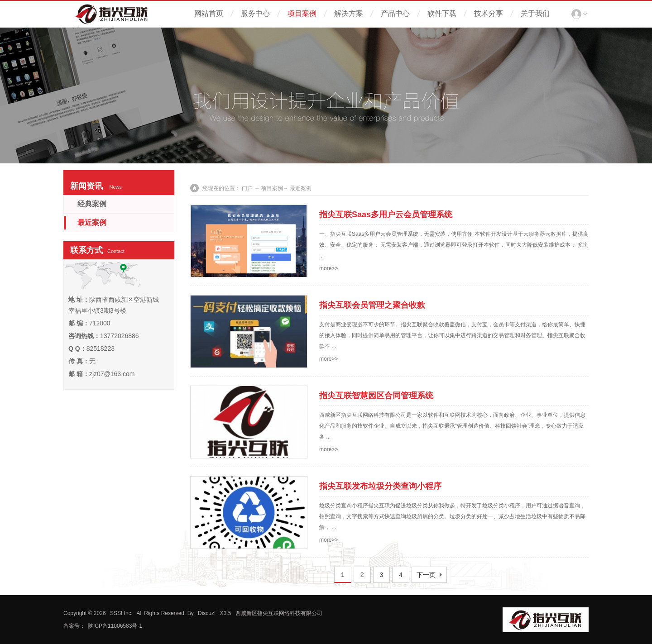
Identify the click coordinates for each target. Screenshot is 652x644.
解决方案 (349, 13)
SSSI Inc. (121, 613)
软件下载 (442, 13)
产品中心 (395, 13)
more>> (328, 268)
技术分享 (489, 13)
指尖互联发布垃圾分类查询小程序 (380, 486)
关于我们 (535, 13)
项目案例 (302, 13)
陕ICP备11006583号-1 (115, 626)
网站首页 (209, 13)
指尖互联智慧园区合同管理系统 (376, 396)
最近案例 (92, 222)
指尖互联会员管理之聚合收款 (372, 305)
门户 (247, 188)
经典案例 (92, 204)
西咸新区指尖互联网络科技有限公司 (279, 613)
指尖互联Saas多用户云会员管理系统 (386, 215)
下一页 (426, 575)
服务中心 (255, 13)
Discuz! (207, 613)
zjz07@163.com (112, 374)
